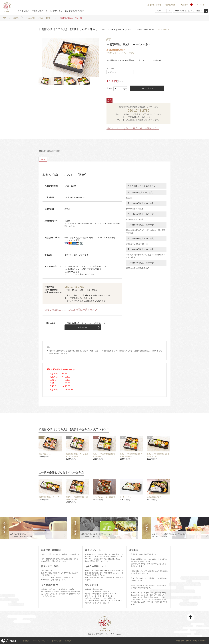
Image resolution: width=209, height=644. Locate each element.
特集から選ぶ (37, 11)
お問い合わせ (156, 5)
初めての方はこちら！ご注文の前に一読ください (133, 128)
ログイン (203, 5)
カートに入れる (147, 88)
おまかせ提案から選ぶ (74, 11)
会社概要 (26, 641)
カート (187, 5)
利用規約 (68, 641)
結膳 (7, 7)
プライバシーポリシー (41, 641)
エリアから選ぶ (23, 11)
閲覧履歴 (171, 5)
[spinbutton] (120, 89)
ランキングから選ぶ (54, 11)
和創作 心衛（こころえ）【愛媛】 (121, 53)
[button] (125, 88)
